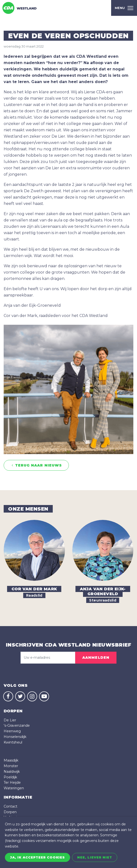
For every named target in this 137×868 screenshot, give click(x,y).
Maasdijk (11, 760)
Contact (11, 806)
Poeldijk (10, 777)
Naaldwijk (12, 772)
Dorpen (10, 812)
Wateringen (14, 788)
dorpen (13, 711)
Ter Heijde (12, 782)
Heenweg (12, 731)
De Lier (10, 720)
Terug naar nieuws (36, 465)
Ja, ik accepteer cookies (37, 857)
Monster (11, 766)
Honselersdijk (15, 737)
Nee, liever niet (95, 857)
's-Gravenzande (17, 725)
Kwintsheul (13, 742)
